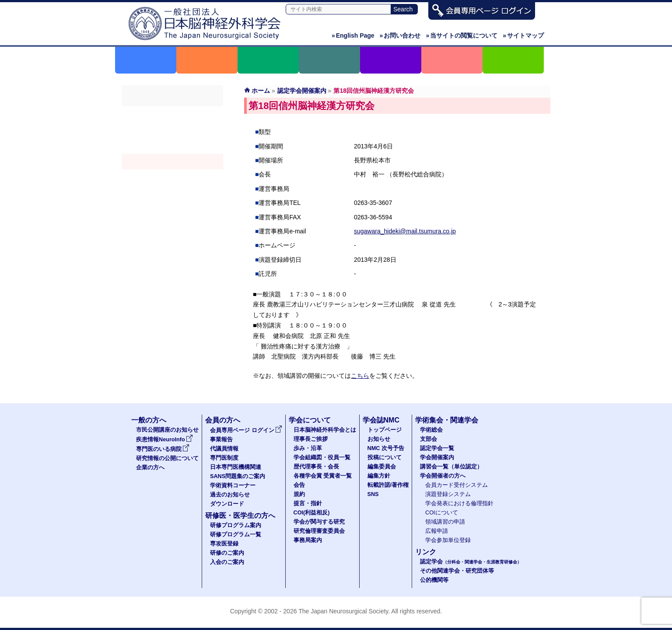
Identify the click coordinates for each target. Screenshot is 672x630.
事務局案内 (308, 540)
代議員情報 (224, 449)
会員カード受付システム (457, 485)
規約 (299, 494)
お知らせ (379, 439)
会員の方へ (223, 420)
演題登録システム (448, 494)
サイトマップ (523, 35)
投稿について (385, 458)
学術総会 (172, 114)
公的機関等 (434, 580)
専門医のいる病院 (163, 449)
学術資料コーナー (233, 486)
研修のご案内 (227, 553)
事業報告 (221, 440)
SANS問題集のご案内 (238, 476)
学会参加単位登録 (448, 540)
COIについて (442, 513)
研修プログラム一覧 (236, 535)
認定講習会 (172, 177)
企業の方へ (150, 468)
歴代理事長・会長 (316, 467)
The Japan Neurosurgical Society (343, 611)
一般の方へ (149, 420)
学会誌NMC (381, 420)
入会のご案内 (227, 562)
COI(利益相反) (312, 513)
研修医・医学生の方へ (240, 516)
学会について (310, 420)
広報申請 (437, 531)
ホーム (261, 91)
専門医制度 (224, 458)
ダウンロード (227, 504)
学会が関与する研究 (319, 522)
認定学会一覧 (437, 448)
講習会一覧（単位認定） (451, 467)
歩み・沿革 (308, 448)
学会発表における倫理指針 (459, 503)
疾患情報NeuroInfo (164, 440)
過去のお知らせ (230, 495)
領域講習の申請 (445, 522)
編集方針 (379, 476)
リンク (426, 552)
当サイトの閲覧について (462, 35)
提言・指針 (308, 503)
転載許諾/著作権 (388, 485)
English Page (353, 35)
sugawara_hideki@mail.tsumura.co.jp (405, 231)
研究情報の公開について (167, 458)
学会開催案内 (172, 162)
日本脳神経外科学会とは (325, 430)
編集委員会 (382, 467)
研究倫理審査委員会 (319, 531)
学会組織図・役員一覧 (322, 458)
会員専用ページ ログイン (246, 430)
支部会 (172, 130)
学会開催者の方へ (172, 193)
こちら (360, 376)
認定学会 (471, 562)
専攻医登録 (224, 544)
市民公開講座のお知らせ (167, 430)
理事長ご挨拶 (311, 439)
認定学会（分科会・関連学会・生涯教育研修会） (172, 146)
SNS (373, 494)
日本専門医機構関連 (236, 467)
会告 (299, 485)
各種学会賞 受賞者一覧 (323, 476)
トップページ (385, 430)
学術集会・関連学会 (447, 420)
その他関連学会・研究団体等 (457, 571)
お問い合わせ (400, 35)
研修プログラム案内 (236, 525)
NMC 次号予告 (386, 448)
